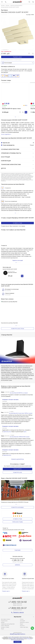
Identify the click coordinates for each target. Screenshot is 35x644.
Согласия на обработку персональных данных (21, 639)
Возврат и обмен (5, 611)
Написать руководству (18, 624)
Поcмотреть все (18, 463)
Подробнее (18, 534)
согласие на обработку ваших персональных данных (18, 638)
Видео (22, 607)
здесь (25, 422)
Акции (2, 612)
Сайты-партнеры (24, 611)
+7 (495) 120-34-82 (18, 585)
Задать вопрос (17, 459)
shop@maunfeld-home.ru (18, 617)
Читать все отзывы (18, 510)
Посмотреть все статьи (18, 333)
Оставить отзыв (17, 227)
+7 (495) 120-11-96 (17, 544)
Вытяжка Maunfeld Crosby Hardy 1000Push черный (21, 403)
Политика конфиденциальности (17, 627)
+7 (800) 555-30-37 (18, 591)
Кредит (3, 606)
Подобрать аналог (17, 57)
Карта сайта (17, 631)
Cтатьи (22, 603)
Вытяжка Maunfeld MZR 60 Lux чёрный (19, 383)
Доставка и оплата (6, 603)
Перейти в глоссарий (18, 265)
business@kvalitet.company (17, 621)
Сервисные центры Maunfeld (8, 607)
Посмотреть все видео (17, 498)
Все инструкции (18, 63)
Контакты (22, 609)
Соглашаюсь (18, 642)
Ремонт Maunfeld (5, 609)
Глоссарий (22, 604)
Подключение (4, 604)
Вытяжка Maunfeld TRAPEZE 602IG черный (20, 427)
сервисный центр (7, 422)
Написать (18, 548)
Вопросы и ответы (24, 606)
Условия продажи (18, 629)
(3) (27, 110)
